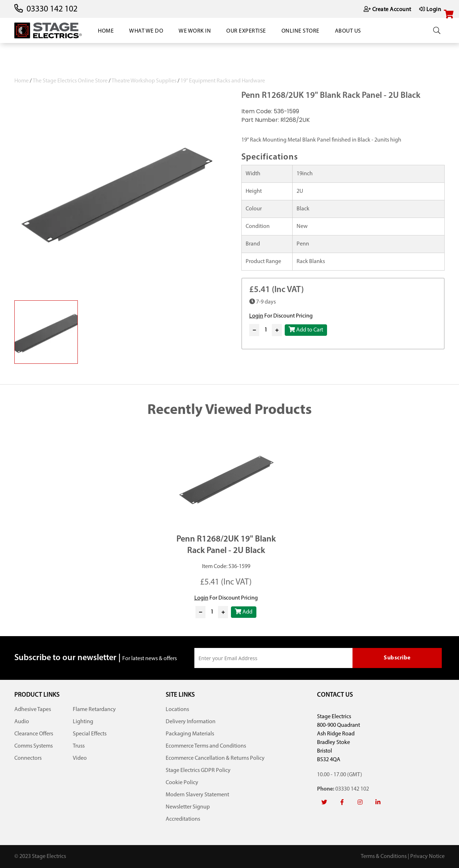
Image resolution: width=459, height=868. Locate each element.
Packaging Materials (190, 734)
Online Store (301, 31)
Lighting (83, 722)
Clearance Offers (34, 734)
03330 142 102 (52, 9)
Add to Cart (306, 330)
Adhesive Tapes (33, 710)
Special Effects (90, 734)
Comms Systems (34, 746)
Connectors (28, 758)
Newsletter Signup (188, 807)
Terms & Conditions (384, 857)
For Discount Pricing (281, 316)
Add (244, 612)
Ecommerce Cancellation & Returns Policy (215, 758)
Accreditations (183, 819)
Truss (79, 746)
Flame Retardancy (94, 710)
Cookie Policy (182, 783)
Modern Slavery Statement (197, 795)
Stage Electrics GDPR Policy (198, 771)
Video (80, 758)
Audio (22, 722)
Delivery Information (191, 722)
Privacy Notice (427, 857)
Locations (177, 710)
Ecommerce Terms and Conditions (206, 746)
